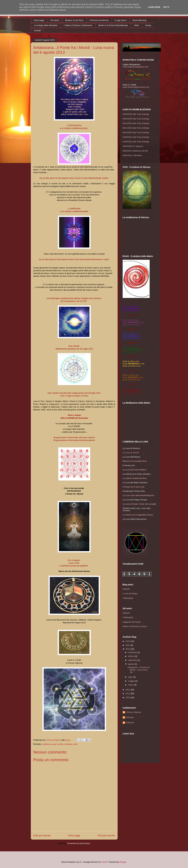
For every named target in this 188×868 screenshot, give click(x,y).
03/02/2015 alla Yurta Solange (136, 119)
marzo (131, 685)
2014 (128, 645)
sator (75, 744)
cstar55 (104, 862)
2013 (128, 649)
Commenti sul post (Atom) (78, 843)
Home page (39, 20)
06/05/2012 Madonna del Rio (135, 151)
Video (136, 25)
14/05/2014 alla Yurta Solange (136, 142)
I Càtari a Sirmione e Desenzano (78, 25)
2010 (128, 697)
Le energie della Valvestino (46, 25)
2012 (128, 690)
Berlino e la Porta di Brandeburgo (113, 25)
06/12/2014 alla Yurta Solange (136, 123)
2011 (128, 693)
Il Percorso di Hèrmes (99, 20)
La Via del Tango (130, 594)
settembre (133, 660)
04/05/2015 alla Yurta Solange (136, 114)
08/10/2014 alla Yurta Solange (136, 132)
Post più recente (42, 836)
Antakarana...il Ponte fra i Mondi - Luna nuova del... (139, 670)
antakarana (47, 744)
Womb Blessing (139, 20)
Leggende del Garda (132, 622)
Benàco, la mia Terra (74, 20)
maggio (131, 681)
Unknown (130, 717)
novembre (133, 652)
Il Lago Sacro (121, 20)
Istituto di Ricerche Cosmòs (135, 626)
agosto (131, 664)
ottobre (131, 656)
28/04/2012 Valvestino (132, 155)
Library (148, 25)
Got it (166, 7)
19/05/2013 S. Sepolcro (133, 146)
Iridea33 (126, 589)
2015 (128, 641)
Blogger (123, 862)
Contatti (37, 30)
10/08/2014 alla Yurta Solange (136, 137)
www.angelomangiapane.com (136, 67)
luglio (131, 677)
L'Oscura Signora (133, 712)
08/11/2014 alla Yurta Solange (136, 128)
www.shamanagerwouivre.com (136, 87)
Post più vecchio (106, 836)
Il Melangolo (128, 598)
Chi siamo (55, 20)
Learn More (154, 7)
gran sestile (58, 744)
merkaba (68, 744)
